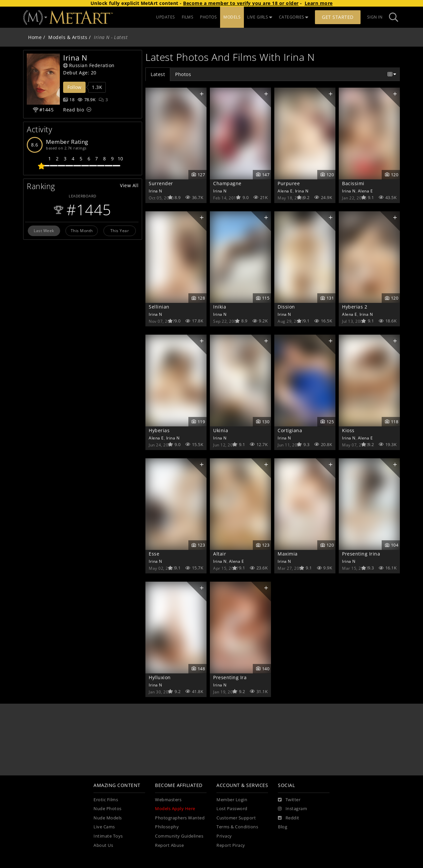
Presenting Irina (361, 554)
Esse (154, 554)
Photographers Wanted (180, 818)
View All (129, 185)
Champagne (227, 183)
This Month (82, 230)
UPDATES (166, 17)
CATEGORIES (294, 17)
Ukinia (221, 430)
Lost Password (232, 809)
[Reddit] (289, 818)
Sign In (375, 17)
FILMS (188, 17)
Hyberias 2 (355, 307)
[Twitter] (289, 800)
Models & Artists (68, 37)
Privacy (224, 836)
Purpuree (289, 183)
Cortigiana (290, 430)
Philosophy (167, 827)
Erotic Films (106, 800)
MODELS (232, 17)
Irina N (155, 191)
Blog (283, 827)
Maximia (288, 554)
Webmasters (168, 800)
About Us (103, 845)
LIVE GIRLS (260, 17)
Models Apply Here (175, 809)
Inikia (220, 307)
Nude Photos (108, 809)
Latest (158, 74)
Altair (220, 554)
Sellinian (159, 307)
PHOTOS (208, 17)
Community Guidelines (179, 836)
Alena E (285, 191)
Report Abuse (169, 845)
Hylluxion (160, 677)
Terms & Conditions (237, 827)
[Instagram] (292, 809)
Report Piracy (231, 845)
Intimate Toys (108, 836)
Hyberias (159, 430)
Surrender (161, 183)
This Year (120, 230)
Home (35, 37)
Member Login (232, 800)
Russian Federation (89, 65)
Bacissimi (353, 183)
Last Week (44, 230)
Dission (286, 307)
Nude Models (108, 818)
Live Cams (104, 827)
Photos (183, 74)
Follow (74, 87)
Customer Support (236, 818)
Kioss (348, 430)
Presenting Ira (230, 677)
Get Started (338, 17)
